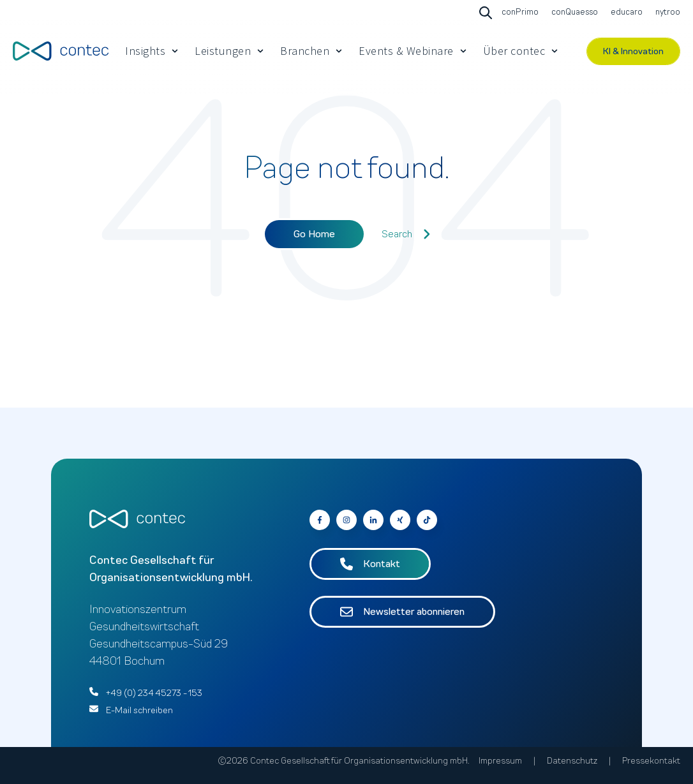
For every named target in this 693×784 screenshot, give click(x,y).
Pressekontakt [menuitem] (651, 761)
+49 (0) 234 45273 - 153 (154, 693)
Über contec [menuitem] (514, 51)
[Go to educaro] (625, 13)
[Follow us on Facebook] (427, 520)
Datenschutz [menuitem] (572, 761)
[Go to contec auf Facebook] (320, 520)
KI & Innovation (633, 51)
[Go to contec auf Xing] (400, 520)
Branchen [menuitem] (305, 51)
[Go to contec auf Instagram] (346, 520)
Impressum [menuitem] (500, 761)
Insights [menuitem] (145, 51)
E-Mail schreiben (139, 710)
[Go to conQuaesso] (573, 13)
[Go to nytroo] (666, 13)
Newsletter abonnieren (402, 612)
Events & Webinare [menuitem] (406, 51)
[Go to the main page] (61, 51)
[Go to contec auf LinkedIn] (373, 520)
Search (406, 234)
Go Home (314, 234)
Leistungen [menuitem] (223, 51)
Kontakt (370, 564)
